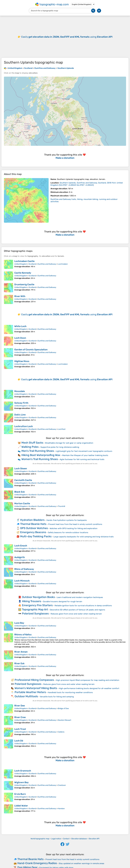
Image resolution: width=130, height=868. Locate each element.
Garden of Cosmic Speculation (31, 350)
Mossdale (20, 391)
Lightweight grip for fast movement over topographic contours (84, 451)
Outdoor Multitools (26, 696)
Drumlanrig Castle (24, 284)
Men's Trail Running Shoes (38, 451)
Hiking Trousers (32, 601)
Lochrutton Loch (24, 426)
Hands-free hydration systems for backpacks (67, 520)
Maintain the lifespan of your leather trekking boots (85, 455)
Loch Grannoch (23, 771)
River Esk (19, 663)
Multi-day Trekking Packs (36, 536)
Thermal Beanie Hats (33, 524)
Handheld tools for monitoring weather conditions (70, 692)
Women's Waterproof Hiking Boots (36, 688)
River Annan (21, 652)
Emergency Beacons (33, 532)
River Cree (20, 717)
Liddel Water (21, 806)
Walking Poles (30, 447)
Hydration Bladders (32, 520)
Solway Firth (21, 403)
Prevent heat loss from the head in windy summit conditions (75, 524)
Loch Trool (20, 729)
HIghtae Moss (22, 361)
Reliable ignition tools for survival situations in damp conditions (83, 606)
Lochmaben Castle (24, 261)
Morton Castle (22, 503)
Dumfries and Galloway (47, 264)
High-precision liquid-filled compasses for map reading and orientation (88, 680)
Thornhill (61, 506)
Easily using (67, 37)
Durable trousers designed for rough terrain (63, 602)
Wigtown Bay (21, 782)
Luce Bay (19, 623)
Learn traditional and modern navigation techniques (80, 597)
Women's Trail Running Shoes (40, 459)
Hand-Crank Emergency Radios (37, 863)
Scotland (32, 264)
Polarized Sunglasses (35, 613)
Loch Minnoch (22, 581)
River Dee (20, 706)
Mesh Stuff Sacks (32, 443)
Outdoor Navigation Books (38, 597)
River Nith (20, 296)
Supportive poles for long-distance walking (60, 447)
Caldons (61, 732)
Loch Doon (20, 338)
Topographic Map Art (35, 609)
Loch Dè (19, 741)
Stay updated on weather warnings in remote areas (82, 863)
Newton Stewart (64, 720)
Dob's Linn (20, 415)
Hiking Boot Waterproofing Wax (41, 455)
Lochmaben (63, 264)
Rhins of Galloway (24, 569)
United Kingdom (21, 264)
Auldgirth (20, 557)
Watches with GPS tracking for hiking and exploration (74, 528)
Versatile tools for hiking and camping (57, 697)
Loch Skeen (21, 469)
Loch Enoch (21, 546)
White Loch (20, 326)
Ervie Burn (20, 794)
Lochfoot (62, 429)
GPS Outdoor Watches (34, 528)
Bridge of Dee (63, 708)
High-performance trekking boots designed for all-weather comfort (89, 688)
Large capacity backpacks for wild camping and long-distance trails (84, 537)
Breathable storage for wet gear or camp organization (69, 443)
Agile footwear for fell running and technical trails (82, 459)
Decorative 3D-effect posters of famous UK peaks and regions (78, 610)
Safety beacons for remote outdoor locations (68, 532)
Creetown (62, 785)
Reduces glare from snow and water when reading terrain (76, 614)
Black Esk (20, 492)
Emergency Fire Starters (37, 605)
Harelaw (61, 809)
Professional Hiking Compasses (34, 680)
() (87, 184)
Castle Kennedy (23, 273)
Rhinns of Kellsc (23, 635)
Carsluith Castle (23, 480)
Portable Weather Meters (30, 692)
